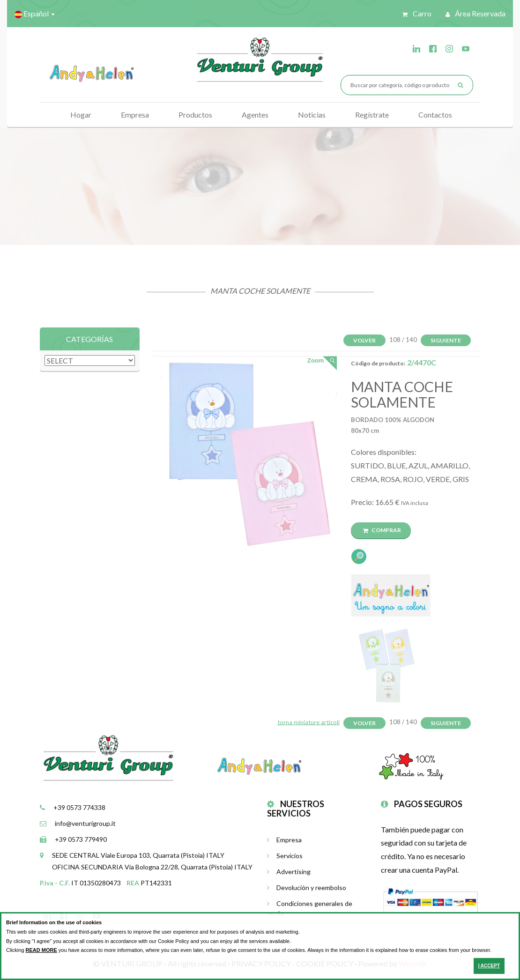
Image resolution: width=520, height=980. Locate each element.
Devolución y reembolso (307, 887)
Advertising (289, 872)
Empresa (135, 115)
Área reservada (475, 13)
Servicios (285, 856)
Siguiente (446, 340)
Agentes (255, 115)
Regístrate (372, 115)
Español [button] (35, 14)
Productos (195, 115)
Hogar (81, 115)
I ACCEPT (489, 966)
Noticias (312, 115)
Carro (417, 13)
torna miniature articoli (308, 722)
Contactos (435, 115)
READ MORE (41, 950)
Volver (364, 340)
